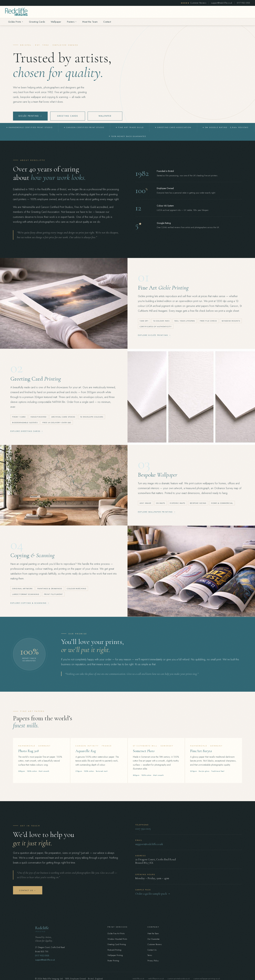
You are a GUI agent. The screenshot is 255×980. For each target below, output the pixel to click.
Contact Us (152, 950)
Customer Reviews (194, 3)
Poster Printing (113, 961)
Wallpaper (56, 22)
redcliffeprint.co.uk (156, 979)
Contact (107, 22)
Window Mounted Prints (117, 939)
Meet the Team (90, 22)
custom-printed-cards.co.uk (179, 979)
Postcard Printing (114, 950)
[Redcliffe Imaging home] (16, 12)
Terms (150, 955)
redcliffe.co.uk (138, 979)
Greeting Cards (37, 22)
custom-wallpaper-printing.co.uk (207, 979)
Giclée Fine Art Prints (116, 934)
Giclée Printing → (30, 116)
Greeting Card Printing (117, 944)
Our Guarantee (153, 939)
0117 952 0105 (243, 3)
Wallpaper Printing (115, 955)
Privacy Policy (153, 961)
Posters (72, 22)
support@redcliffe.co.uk (221, 3)
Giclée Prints (16, 22)
